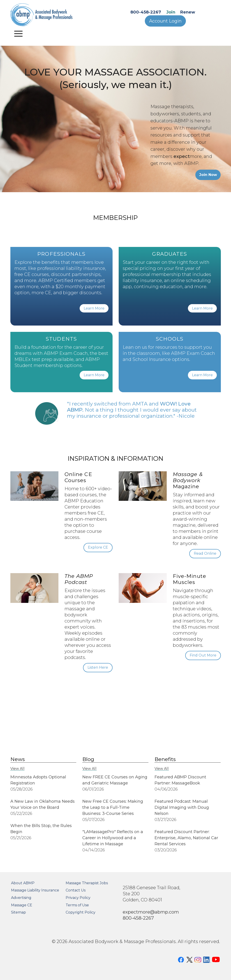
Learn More (94, 308)
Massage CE (22, 905)
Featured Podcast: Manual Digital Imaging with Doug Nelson (182, 807)
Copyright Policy (81, 912)
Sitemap (18, 912)
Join (171, 12)
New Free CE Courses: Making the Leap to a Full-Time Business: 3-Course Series (113, 807)
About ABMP (23, 883)
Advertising (21, 898)
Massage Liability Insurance (35, 890)
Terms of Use (77, 905)
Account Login (165, 21)
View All (17, 769)
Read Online (205, 553)
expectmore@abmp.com (151, 912)
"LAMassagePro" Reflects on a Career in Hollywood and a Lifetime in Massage (113, 838)
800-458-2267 (146, 12)
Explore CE (98, 547)
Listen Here (98, 667)
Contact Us (76, 890)
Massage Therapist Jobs (87, 883)
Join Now (208, 175)
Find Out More (203, 655)
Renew (188, 12)
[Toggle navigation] (18, 34)
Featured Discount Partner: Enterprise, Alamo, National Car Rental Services (186, 838)
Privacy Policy (78, 898)
